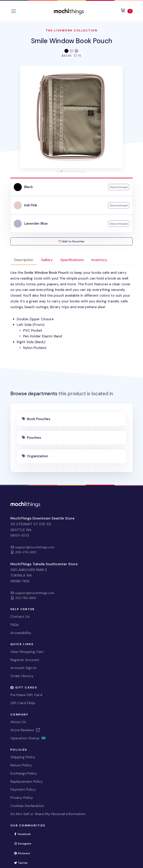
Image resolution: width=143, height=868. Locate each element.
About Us (18, 722)
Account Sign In (23, 668)
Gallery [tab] (47, 260)
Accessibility (21, 633)
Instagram (24, 843)
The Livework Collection (72, 30)
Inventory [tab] (99, 260)
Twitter (23, 863)
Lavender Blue (36, 223)
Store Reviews (25, 730)
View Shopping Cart (27, 652)
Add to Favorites (71, 241)
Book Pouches (39, 419)
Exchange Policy (24, 773)
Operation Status (28, 738)
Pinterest (24, 853)
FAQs (15, 625)
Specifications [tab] (72, 260)
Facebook (24, 834)
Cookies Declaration (27, 806)
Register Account (25, 660)
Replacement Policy (27, 782)
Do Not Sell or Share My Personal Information (48, 814)
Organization (37, 456)
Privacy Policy (22, 798)
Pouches (34, 438)
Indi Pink (31, 205)
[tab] (58, 171)
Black (29, 187)
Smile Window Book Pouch (71, 41)
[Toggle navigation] (14, 11)
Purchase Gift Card (26, 695)
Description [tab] (24, 260)
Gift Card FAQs (23, 703)
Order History (22, 676)
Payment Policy (23, 789)
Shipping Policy (23, 757)
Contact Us (20, 617)
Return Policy (21, 765)
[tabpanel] (71, 310)
